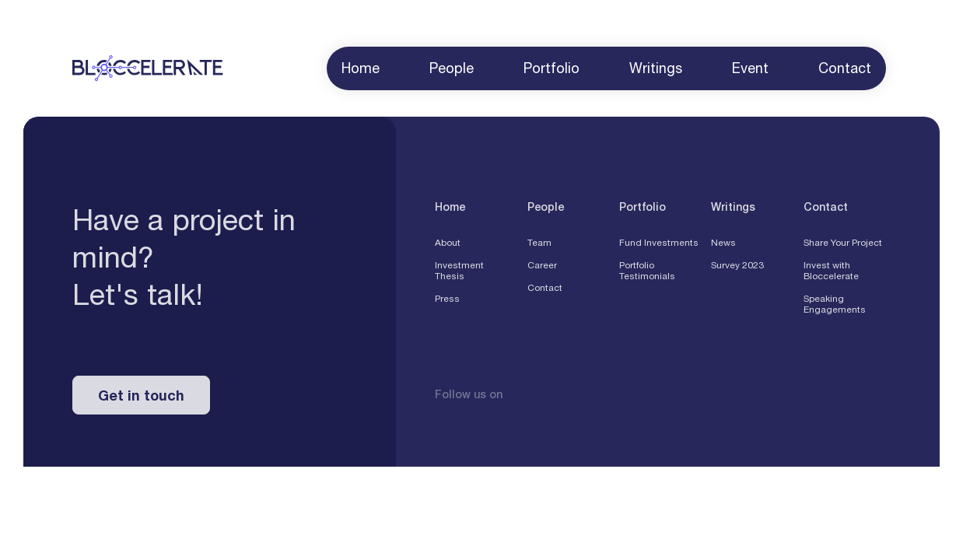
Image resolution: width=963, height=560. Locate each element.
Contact (545, 291)
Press (447, 302)
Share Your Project (843, 246)
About (448, 246)
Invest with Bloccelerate (831, 274)
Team (539, 246)
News (723, 246)
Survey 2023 (737, 268)
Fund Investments (659, 246)
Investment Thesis (459, 274)
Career (542, 268)
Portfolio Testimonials (647, 274)
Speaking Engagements (835, 307)
